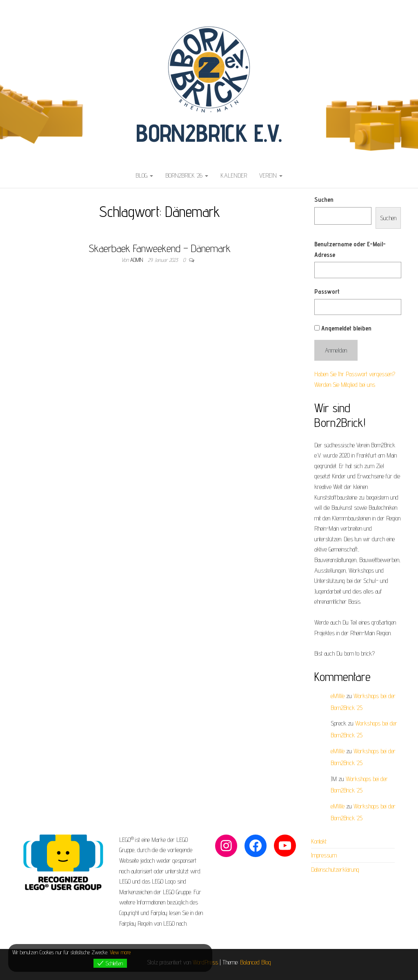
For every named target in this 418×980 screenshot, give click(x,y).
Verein (271, 175)
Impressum (324, 855)
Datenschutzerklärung (335, 869)
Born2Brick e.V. (209, 133)
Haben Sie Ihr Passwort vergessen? (355, 374)
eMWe (338, 696)
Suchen (324, 200)
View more (120, 952)
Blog (144, 175)
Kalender (234, 175)
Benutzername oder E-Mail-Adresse (350, 249)
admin (137, 260)
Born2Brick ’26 (187, 175)
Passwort (327, 291)
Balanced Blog (256, 962)
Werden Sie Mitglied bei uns (345, 385)
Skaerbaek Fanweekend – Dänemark (160, 248)
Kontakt (319, 841)
